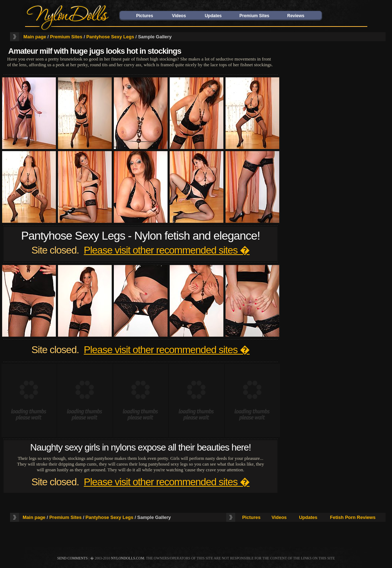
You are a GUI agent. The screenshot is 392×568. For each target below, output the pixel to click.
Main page (35, 37)
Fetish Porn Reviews (353, 517)
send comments (72, 558)
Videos (179, 16)
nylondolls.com (128, 558)
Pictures (144, 16)
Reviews (296, 16)
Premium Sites (254, 16)
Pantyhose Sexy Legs (110, 37)
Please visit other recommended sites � (167, 250)
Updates (213, 16)
